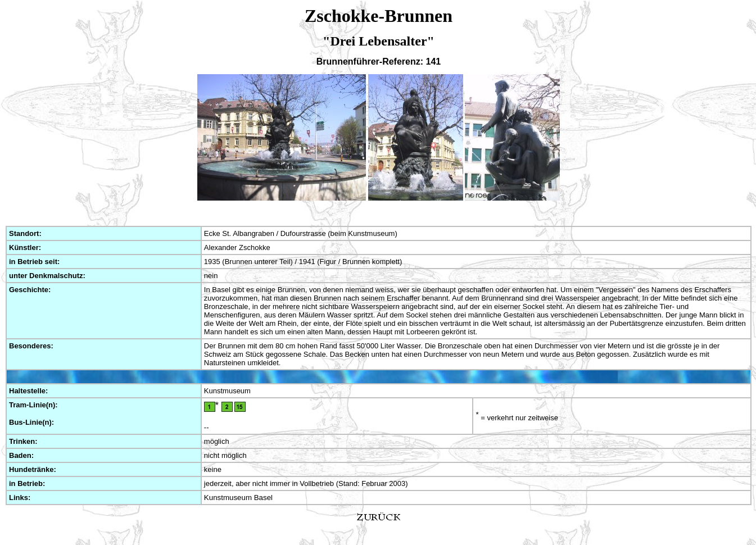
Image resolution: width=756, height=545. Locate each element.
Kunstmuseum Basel (238, 498)
